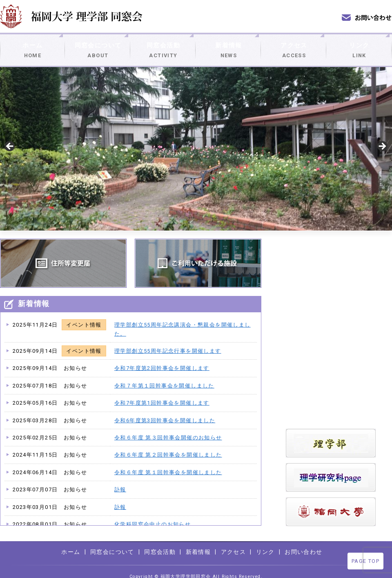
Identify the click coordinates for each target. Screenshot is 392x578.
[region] (196, 139)
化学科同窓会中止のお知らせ (153, 515)
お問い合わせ (303, 542)
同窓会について (98, 46)
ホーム (33, 46)
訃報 (120, 480)
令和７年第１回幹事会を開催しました (164, 376)
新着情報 (229, 46)
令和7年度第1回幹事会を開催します (162, 393)
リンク (359, 46)
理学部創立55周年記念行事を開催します (168, 342)
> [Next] (382, 137)
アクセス (294, 46)
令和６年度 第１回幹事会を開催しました (168, 463)
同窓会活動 (163, 46)
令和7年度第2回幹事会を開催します (162, 359)
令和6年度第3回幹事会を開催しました (165, 411)
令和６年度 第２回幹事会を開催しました (168, 445)
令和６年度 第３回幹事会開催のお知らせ (168, 428)
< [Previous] (10, 137)
